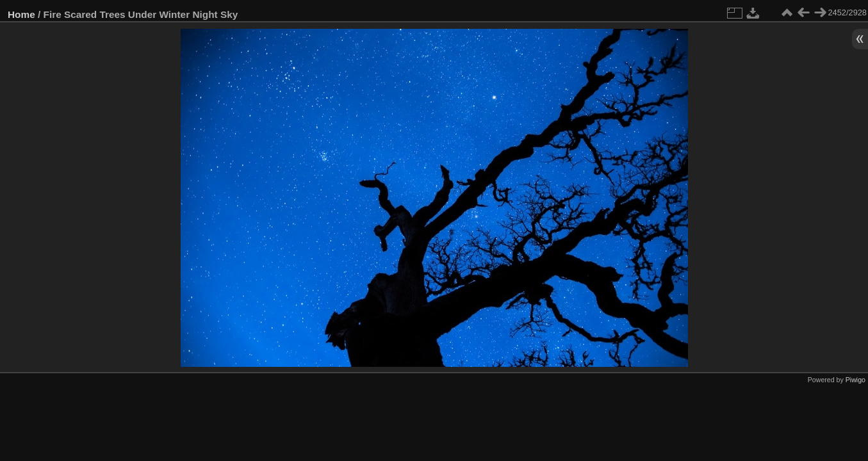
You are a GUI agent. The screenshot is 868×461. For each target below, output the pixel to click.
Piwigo (856, 380)
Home (21, 14)
